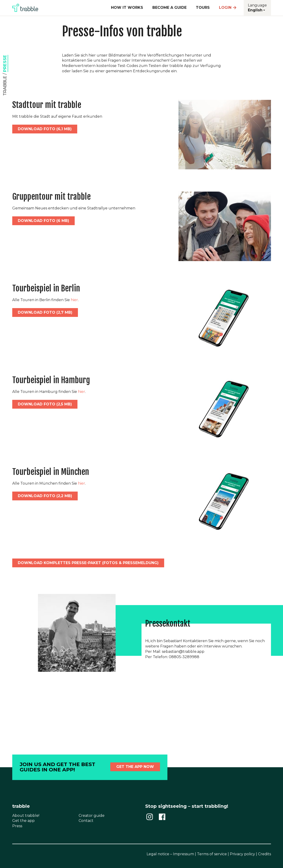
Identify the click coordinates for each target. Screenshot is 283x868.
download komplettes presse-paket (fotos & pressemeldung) (88, 563)
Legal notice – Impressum (170, 854)
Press (17, 826)
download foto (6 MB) (43, 221)
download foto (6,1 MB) (45, 129)
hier (74, 300)
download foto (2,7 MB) (45, 312)
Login (228, 8)
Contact (86, 821)
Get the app (23, 821)
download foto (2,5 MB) (45, 404)
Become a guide (169, 8)
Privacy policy (242, 854)
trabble (5, 86)
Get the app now (135, 767)
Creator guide (92, 816)
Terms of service (212, 854)
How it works (127, 8)
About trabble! (26, 816)
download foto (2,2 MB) (45, 496)
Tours (203, 8)
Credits (265, 854)
